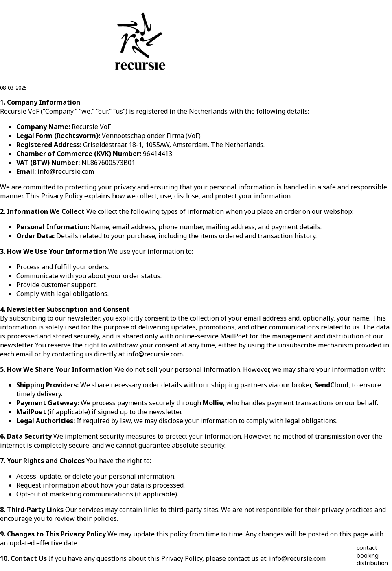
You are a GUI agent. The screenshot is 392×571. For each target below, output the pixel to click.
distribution (372, 563)
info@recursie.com (66, 171)
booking (368, 555)
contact (367, 548)
